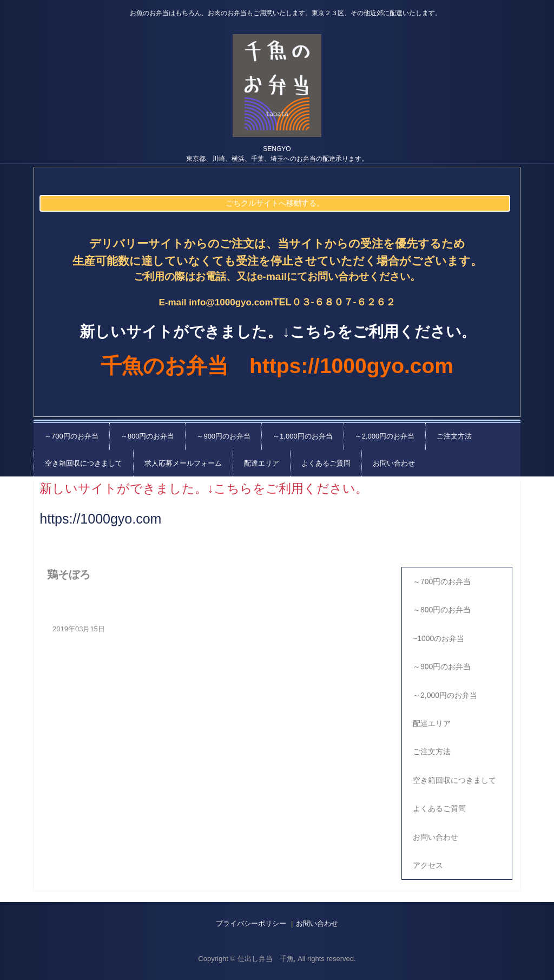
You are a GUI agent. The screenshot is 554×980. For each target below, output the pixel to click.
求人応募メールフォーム (183, 463)
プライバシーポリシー (251, 923)
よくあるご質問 (326, 463)
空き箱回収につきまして (84, 463)
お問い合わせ (394, 463)
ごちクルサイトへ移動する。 (275, 203)
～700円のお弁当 (71, 436)
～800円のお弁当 (148, 436)
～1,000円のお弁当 (303, 436)
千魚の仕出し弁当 (277, 86)
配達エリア (262, 463)
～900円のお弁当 (223, 436)
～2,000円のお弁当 (385, 436)
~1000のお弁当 (438, 638)
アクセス (428, 865)
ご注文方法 (454, 436)
